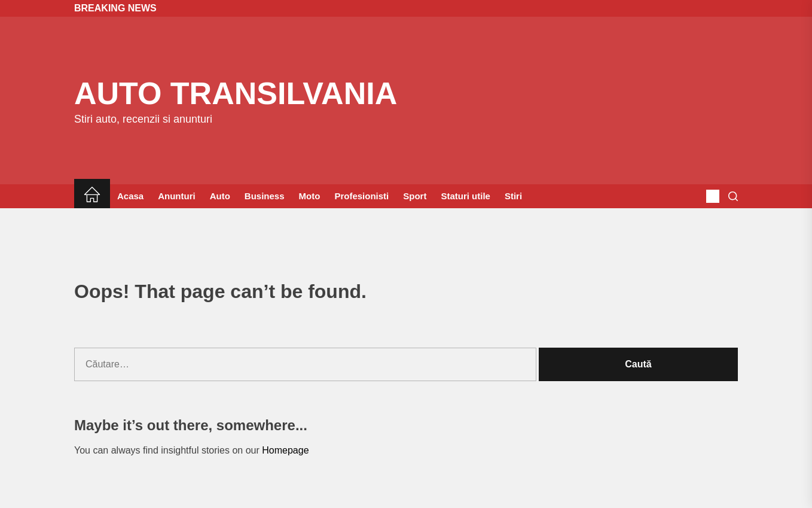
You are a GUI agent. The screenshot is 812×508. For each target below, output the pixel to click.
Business (265, 196)
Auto (220, 196)
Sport (415, 196)
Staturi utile (465, 196)
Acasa (130, 196)
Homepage (285, 450)
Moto (310, 196)
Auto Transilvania (236, 93)
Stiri (513, 196)
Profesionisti (361, 196)
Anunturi (176, 196)
